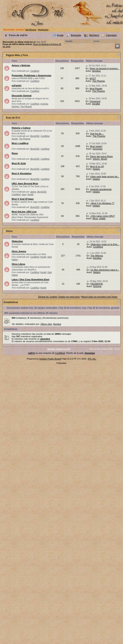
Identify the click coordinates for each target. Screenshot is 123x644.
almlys (33, 192)
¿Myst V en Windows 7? (102, 203)
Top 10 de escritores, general (104, 308)
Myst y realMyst (20, 143)
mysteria (44, 104)
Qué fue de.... (97, 134)
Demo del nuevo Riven (101, 156)
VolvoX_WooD (100, 159)
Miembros (94, 35)
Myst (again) (96, 146)
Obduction (17, 241)
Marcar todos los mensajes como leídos (99, 297)
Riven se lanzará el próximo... (104, 68)
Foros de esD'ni (18, 35)
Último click (46, 324)
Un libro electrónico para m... (105, 270)
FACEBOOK (97, 284)
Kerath (15, 139)
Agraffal (96, 104)
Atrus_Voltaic (99, 218)
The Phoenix (99, 81)
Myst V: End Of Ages (23, 199)
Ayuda (60, 35)
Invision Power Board (50, 359)
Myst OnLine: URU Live (24, 212)
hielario (96, 169)
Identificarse (31, 30)
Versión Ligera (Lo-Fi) (59, 349)
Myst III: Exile (19, 163)
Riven (15, 153)
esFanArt (17, 85)
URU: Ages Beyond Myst (25, 184)
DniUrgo (15, 107)
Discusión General (22, 96)
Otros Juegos (19, 251)
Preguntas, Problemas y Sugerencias (32, 75)
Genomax (98, 149)
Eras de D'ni (13, 118)
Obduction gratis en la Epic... (105, 244)
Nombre (57, 324)
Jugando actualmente (101, 189)
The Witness (97, 256)
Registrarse (43, 30)
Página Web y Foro (17, 55)
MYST (93, 78)
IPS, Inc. (92, 359)
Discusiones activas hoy (20, 308)
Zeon (24, 194)
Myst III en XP (97, 166)
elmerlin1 (45, 339)
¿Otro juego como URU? (102, 216)
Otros (9, 231)
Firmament (95, 101)
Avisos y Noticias (21, 65)
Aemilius (96, 71)
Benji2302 (35, 136)
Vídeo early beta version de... (105, 177)
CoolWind (35, 71)
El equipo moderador (46, 308)
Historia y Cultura (21, 128)
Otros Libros (18, 264)
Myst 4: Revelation (22, 173)
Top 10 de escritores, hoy (73, 308)
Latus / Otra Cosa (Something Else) (30, 279)
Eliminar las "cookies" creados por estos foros (59, 297)
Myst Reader (96, 89)
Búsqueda (76, 35)
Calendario (111, 35)
